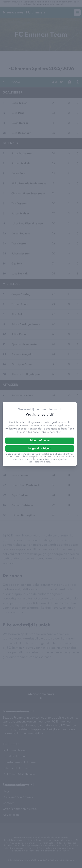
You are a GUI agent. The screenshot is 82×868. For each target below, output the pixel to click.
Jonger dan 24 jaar (40, 449)
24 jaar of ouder (40, 441)
